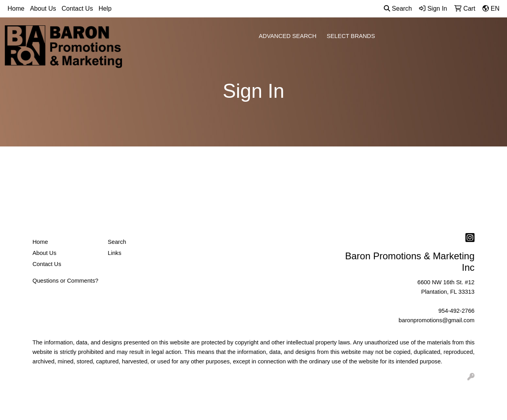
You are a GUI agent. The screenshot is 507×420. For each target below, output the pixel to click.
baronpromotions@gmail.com (436, 320)
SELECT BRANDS (351, 36)
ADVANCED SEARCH (288, 36)
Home (16, 9)
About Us (43, 9)
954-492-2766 (456, 311)
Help (105, 9)
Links (114, 253)
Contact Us (77, 9)
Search (398, 9)
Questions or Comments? (65, 281)
